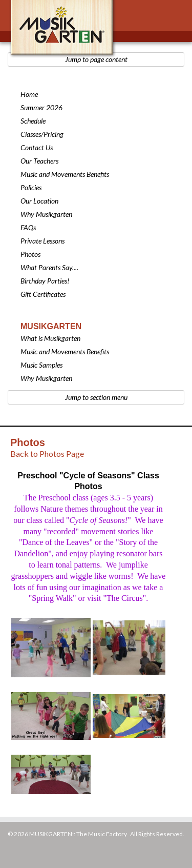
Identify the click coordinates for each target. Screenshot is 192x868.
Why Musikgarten (46, 214)
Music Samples (41, 365)
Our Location (39, 201)
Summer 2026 (41, 107)
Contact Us (37, 147)
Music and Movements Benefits (65, 174)
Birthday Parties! (45, 281)
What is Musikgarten (50, 338)
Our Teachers (39, 161)
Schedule (33, 121)
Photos (30, 254)
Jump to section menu (96, 397)
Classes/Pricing (42, 134)
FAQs (28, 227)
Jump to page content (96, 59)
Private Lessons (42, 241)
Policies (31, 187)
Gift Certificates (43, 294)
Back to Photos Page (47, 453)
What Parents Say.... (49, 267)
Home (29, 94)
